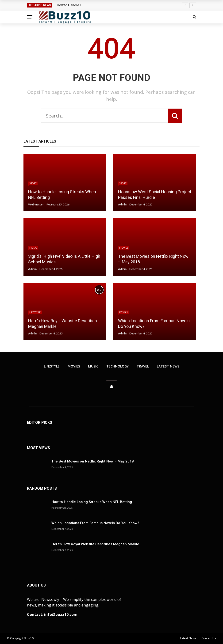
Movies (124, 248)
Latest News (168, 366)
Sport (33, 183)
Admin (122, 204)
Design (123, 312)
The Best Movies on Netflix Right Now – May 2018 (93, 461)
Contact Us (209, 638)
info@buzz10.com (61, 614)
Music (33, 248)
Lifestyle (35, 312)
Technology (117, 366)
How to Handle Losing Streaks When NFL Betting (92, 502)
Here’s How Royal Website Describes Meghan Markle (95, 544)
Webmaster (36, 204)
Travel (143, 366)
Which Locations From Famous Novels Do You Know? (95, 523)
